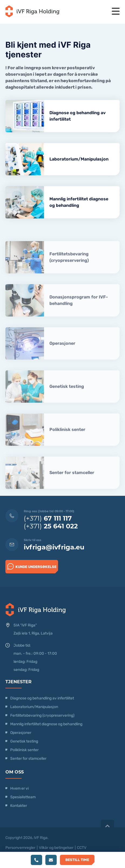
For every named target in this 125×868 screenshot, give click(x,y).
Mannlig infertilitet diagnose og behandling (79, 202)
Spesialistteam (23, 797)
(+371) (48, 518)
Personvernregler (20, 848)
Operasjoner (62, 354)
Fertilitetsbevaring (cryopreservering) (69, 268)
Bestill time (77, 860)
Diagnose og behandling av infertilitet (77, 116)
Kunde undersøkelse (32, 566)
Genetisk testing (67, 397)
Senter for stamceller (72, 484)
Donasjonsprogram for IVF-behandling (79, 311)
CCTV (82, 848)
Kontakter (19, 806)
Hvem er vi (19, 788)
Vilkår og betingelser (56, 848)
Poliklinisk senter (67, 440)
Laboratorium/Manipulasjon (79, 159)
